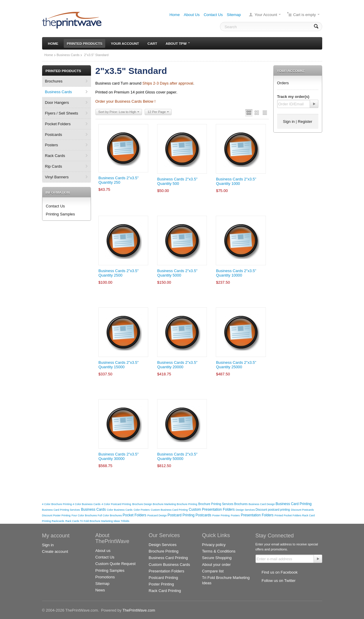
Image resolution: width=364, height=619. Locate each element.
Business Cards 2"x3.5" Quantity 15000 (119, 365)
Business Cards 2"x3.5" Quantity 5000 (177, 273)
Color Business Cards (120, 510)
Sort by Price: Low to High (119, 112)
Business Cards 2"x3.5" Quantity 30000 (119, 456)
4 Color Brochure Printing (57, 504)
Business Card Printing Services (61, 510)
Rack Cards (55, 156)
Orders (283, 83)
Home (175, 15)
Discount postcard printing (273, 510)
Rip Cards (54, 166)
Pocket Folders (58, 124)
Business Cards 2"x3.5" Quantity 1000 (236, 181)
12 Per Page (158, 112)
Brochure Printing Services (216, 504)
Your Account (266, 15)
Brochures (54, 81)
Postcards (54, 135)
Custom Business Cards (169, 565)
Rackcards (58, 521)
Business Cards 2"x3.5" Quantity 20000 (177, 365)
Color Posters (142, 510)
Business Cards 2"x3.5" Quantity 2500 (119, 273)
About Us (192, 15)
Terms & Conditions (219, 551)
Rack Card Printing (165, 591)
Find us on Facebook (280, 572)
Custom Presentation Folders (212, 510)
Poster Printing (221, 515)
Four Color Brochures (84, 515)
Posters (52, 145)
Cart (152, 43)
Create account (55, 551)
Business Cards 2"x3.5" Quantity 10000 (236, 273)
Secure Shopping (217, 558)
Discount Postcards (302, 510)
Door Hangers (57, 103)
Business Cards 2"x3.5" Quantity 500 (177, 181)
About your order (217, 565)
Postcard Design (157, 515)
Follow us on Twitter (279, 581)
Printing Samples (60, 214)
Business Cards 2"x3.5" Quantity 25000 (236, 365)
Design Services (246, 510)
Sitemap (234, 15)
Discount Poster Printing (56, 515)
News (100, 590)
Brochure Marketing (165, 504)
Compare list (213, 571)
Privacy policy (214, 545)
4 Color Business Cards (87, 504)
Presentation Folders (258, 515)
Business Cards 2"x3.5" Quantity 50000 (177, 456)
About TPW (178, 43)
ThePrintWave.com (139, 610)
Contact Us (213, 15)
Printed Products (84, 43)
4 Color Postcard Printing (116, 504)
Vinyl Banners (57, 177)
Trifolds (125, 521)
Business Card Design (262, 504)
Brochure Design (142, 504)
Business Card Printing (294, 504)
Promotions (105, 577)
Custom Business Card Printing (169, 510)
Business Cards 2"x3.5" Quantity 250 (119, 180)
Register (305, 122)
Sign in (289, 122)
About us (103, 551)
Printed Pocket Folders (288, 515)
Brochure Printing (187, 504)
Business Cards (68, 55)
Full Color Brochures (110, 515)
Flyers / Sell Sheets (62, 113)
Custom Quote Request (116, 564)
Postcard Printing (181, 515)
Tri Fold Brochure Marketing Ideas (100, 521)
